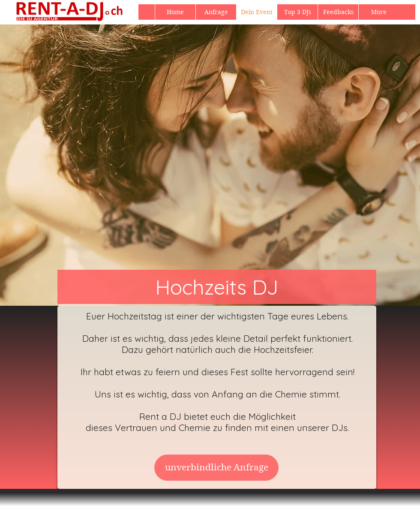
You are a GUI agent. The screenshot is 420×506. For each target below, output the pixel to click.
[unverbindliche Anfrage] (216, 468)
